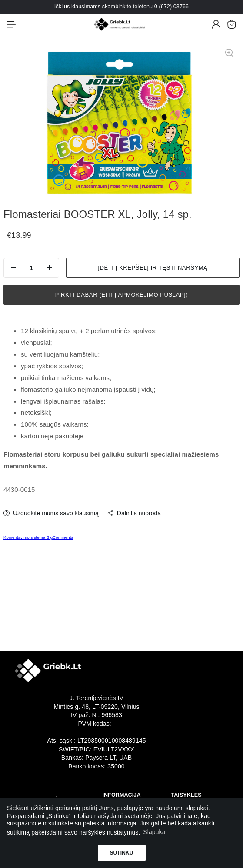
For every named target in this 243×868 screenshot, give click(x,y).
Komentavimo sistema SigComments (38, 537)
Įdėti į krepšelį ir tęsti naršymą (153, 268)
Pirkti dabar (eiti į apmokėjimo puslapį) (122, 295)
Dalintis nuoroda (134, 513)
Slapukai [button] (155, 832)
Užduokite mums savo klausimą (51, 513)
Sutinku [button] (121, 853)
